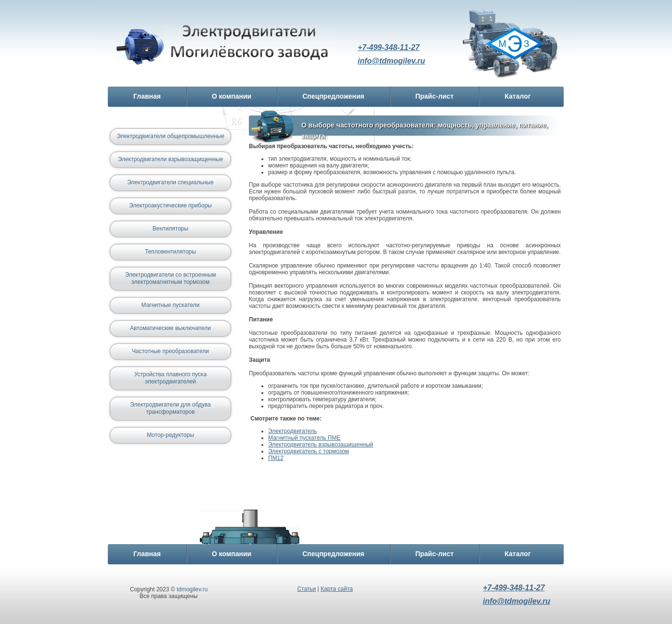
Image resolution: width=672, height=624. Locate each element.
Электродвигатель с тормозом (309, 451)
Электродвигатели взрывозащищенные (171, 159)
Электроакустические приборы (170, 205)
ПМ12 (276, 458)
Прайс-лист (435, 96)
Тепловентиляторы (170, 252)
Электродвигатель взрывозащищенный (321, 445)
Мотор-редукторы (170, 435)
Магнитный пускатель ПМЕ (304, 438)
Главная (147, 96)
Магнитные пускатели (171, 305)
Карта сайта (337, 589)
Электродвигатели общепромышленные (170, 136)
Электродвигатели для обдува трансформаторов (170, 408)
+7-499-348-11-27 (389, 47)
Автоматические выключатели (170, 328)
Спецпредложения (333, 96)
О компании (232, 96)
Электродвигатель (226, 50)
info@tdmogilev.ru (391, 61)
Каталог (517, 96)
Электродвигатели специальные (170, 182)
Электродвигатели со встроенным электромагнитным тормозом (170, 278)
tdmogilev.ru (192, 589)
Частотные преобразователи (170, 351)
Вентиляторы (170, 229)
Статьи (306, 589)
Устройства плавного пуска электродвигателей (171, 378)
